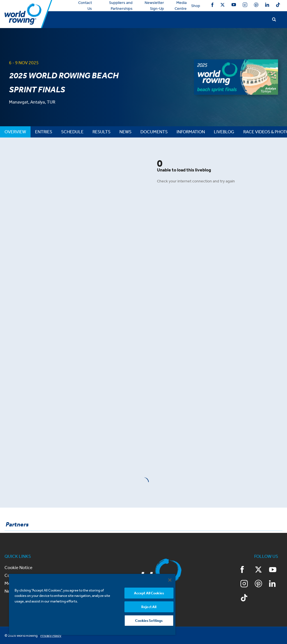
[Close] (170, 580)
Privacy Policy (51, 635)
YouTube (234, 5)
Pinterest (256, 5)
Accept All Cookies (149, 593)
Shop (196, 6)
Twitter (223, 5)
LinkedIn (267, 5)
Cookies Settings (149, 621)
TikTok (278, 5)
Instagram (245, 5)
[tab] (15, 132)
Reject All (149, 607)
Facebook (212, 5)
